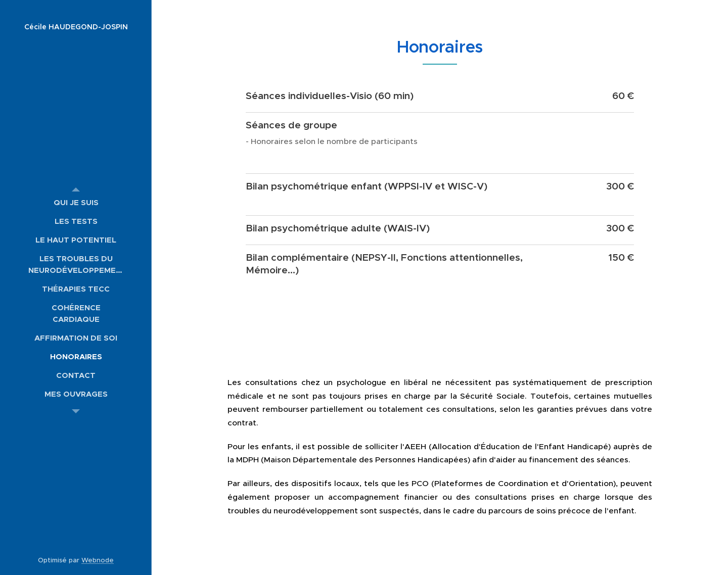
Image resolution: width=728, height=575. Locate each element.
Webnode (98, 560)
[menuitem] (76, 202)
